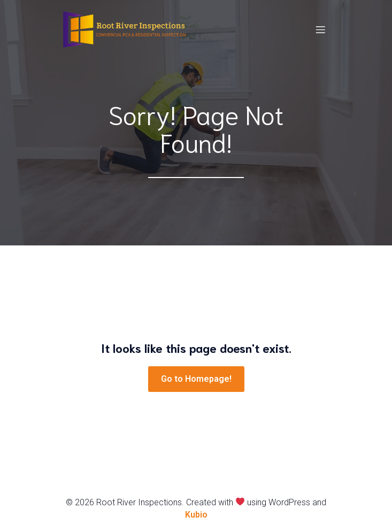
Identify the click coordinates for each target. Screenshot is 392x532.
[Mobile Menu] (321, 29)
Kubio (196, 515)
